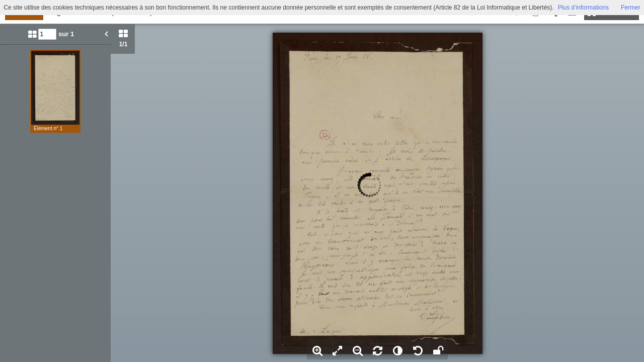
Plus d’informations (583, 8)
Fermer (631, 8)
